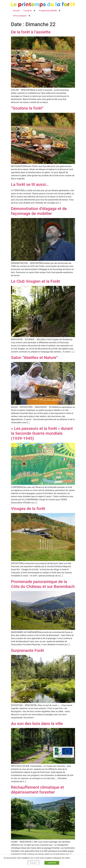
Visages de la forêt (28, 509)
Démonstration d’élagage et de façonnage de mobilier (39, 211)
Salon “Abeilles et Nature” (34, 358)
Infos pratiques (20, 16)
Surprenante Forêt (28, 650)
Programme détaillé (48, 11)
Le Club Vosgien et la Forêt (35, 281)
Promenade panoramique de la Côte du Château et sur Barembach (43, 584)
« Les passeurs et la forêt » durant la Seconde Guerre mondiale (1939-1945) (42, 433)
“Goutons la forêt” (27, 108)
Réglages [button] (33, 863)
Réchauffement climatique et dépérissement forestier (37, 790)
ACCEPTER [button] (52, 863)
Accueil (16, 11)
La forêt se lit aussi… (30, 184)
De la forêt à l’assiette (31, 32)
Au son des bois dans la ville (37, 724)
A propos (28, 11)
